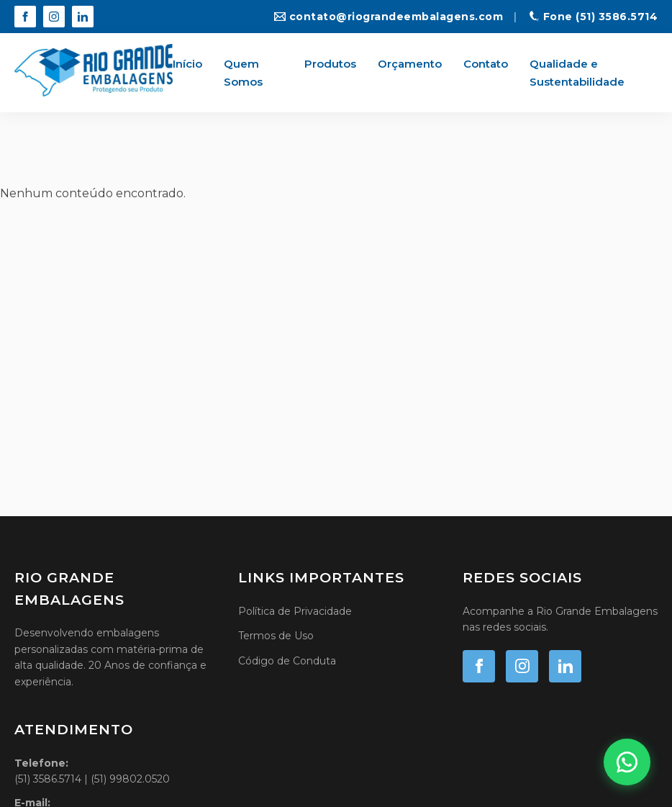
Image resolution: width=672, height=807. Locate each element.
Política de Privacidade (295, 610)
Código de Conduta (287, 660)
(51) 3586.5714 (48, 780)
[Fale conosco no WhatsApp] (627, 762)
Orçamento (410, 64)
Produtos (330, 64)
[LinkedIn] (83, 17)
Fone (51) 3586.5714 (593, 17)
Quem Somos (243, 73)
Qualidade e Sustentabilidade (577, 73)
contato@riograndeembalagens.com (389, 17)
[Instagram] (54, 17)
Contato (486, 64)
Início (187, 64)
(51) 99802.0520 (130, 780)
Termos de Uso (276, 636)
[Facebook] (25, 17)
